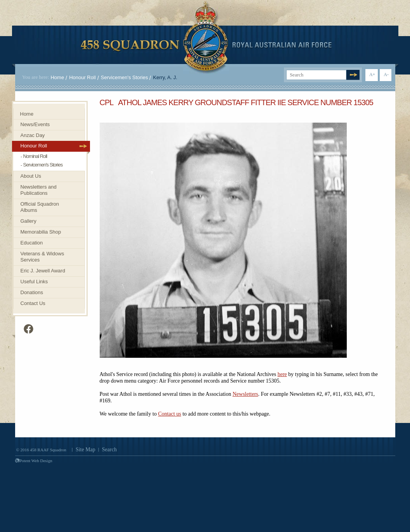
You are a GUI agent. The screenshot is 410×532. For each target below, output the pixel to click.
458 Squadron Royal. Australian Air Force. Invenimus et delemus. (206, 38)
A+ (372, 75)
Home (57, 77)
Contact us (170, 414)
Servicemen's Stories (125, 77)
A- (386, 75)
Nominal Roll (35, 156)
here (282, 374)
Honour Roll (82, 77)
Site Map (86, 450)
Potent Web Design (34, 461)
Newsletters (245, 394)
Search (109, 450)
